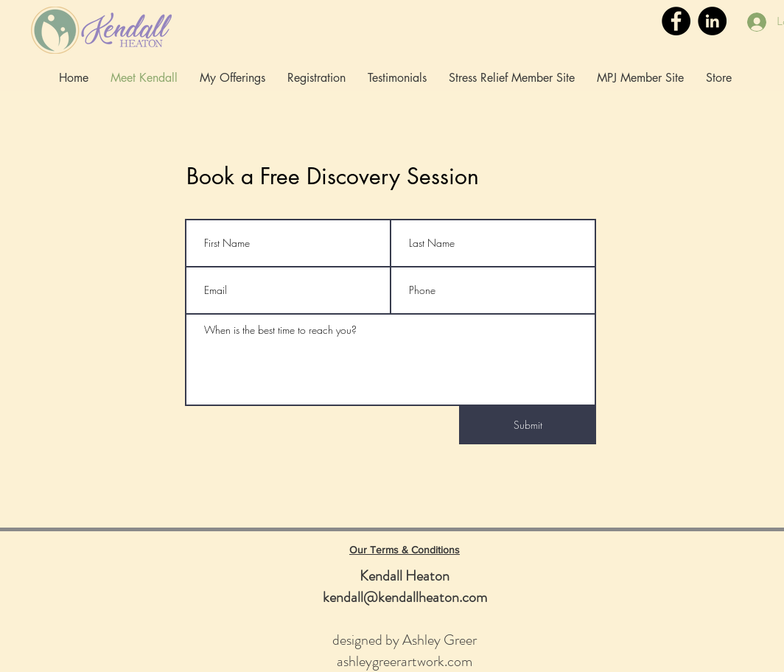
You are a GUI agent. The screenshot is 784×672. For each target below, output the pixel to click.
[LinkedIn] (712, 21)
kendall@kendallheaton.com (405, 597)
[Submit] (528, 425)
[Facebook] (676, 21)
